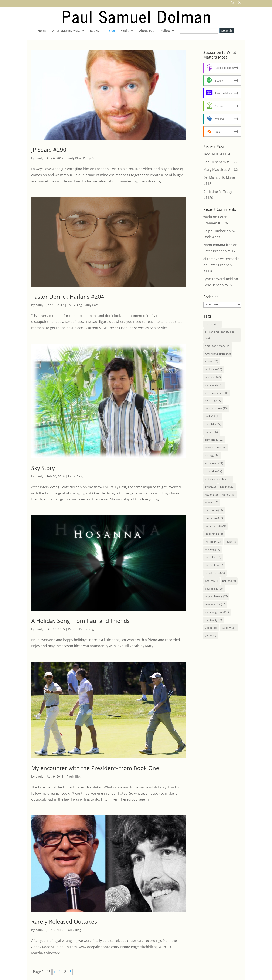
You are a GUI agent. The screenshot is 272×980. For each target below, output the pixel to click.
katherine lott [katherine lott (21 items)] (216, 526)
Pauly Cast (90, 158)
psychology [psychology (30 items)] (214, 589)
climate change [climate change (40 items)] (217, 393)
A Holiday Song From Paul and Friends (80, 621)
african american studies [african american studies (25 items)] (220, 335)
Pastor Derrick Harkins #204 (68, 297)
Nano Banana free (218, 245)
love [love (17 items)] (231, 542)
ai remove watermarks (221, 259)
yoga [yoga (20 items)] (211, 635)
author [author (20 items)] (212, 361)
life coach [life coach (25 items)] (213, 542)
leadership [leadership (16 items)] (214, 534)
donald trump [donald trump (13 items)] (216, 448)
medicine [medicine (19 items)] (213, 557)
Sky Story (43, 468)
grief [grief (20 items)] (210, 487)
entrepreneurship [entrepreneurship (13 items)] (218, 479)
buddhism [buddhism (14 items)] (214, 369)
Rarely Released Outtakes (64, 921)
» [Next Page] (76, 972)
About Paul (147, 31)
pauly (39, 158)
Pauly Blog (74, 158)
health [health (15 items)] (211, 495)
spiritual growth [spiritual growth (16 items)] (217, 612)
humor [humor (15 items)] (212, 502)
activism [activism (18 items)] (213, 324)
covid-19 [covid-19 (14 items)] (213, 416)
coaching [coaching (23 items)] (213, 400)
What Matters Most (66, 31)
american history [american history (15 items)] (218, 346)
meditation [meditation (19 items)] (214, 565)
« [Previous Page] (55, 972)
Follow (166, 31)
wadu (208, 217)
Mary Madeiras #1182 (221, 170)
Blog (112, 31)
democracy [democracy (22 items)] (214, 440)
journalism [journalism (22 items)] (214, 518)
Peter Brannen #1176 (220, 251)
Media (125, 31)
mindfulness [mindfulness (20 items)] (215, 573)
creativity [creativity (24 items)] (213, 424)
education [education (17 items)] (214, 471)
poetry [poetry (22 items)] (212, 581)
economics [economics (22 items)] (214, 463)
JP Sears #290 (49, 150)
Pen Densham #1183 (220, 162)
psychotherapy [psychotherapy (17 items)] (216, 596)
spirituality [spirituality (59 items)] (214, 620)
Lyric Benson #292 (218, 285)
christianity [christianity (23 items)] (214, 385)
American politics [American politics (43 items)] (218, 354)
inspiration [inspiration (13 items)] (214, 510)
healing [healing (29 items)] (227, 487)
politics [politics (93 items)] (229, 581)
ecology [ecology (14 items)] (212, 455)
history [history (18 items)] (229, 495)
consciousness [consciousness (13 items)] (216, 408)
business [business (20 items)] (213, 377)
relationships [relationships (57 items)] (215, 604)
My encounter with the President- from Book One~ (97, 768)
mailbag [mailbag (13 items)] (212, 549)
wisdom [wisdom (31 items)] (229, 628)
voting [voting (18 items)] (211, 628)
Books (94, 31)
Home (42, 31)
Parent (73, 629)
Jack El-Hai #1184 (217, 154)
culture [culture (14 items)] (212, 432)
